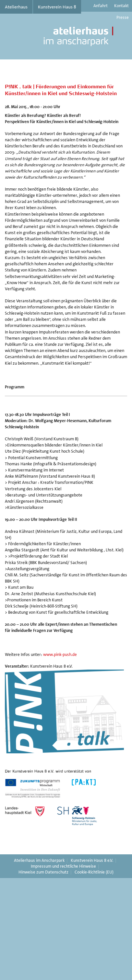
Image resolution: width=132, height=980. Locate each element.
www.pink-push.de (60, 654)
